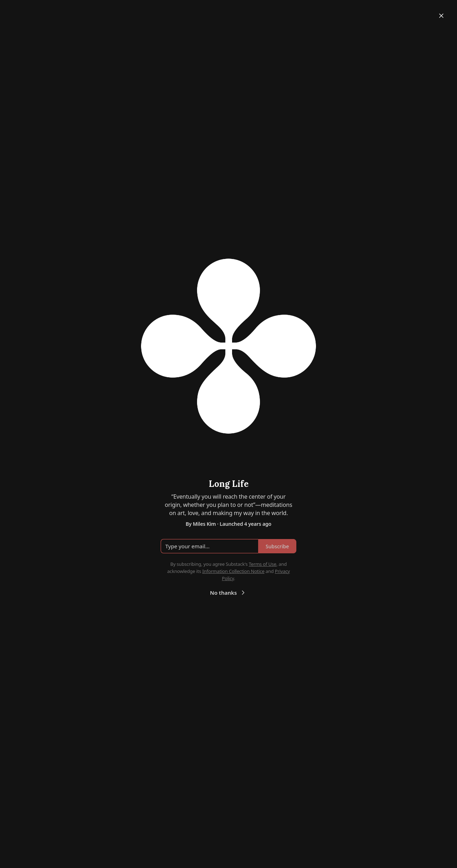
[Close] (441, 16)
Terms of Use (263, 564)
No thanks (228, 593)
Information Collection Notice (233, 571)
